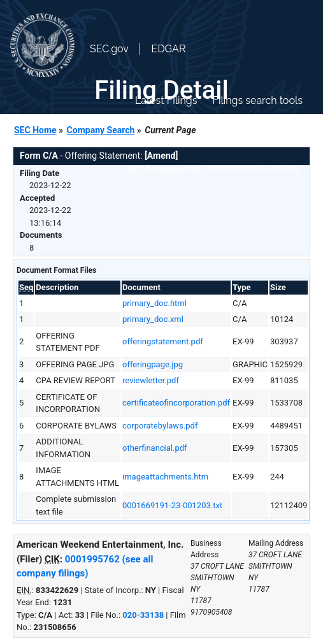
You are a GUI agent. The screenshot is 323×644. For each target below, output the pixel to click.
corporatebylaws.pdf (160, 426)
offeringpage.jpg (153, 364)
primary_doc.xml (153, 319)
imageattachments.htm (165, 477)
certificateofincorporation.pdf (176, 403)
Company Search (101, 130)
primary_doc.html (154, 303)
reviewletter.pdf (151, 380)
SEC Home (35, 130)
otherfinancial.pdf (155, 448)
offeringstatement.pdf (163, 341)
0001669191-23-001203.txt (172, 505)
